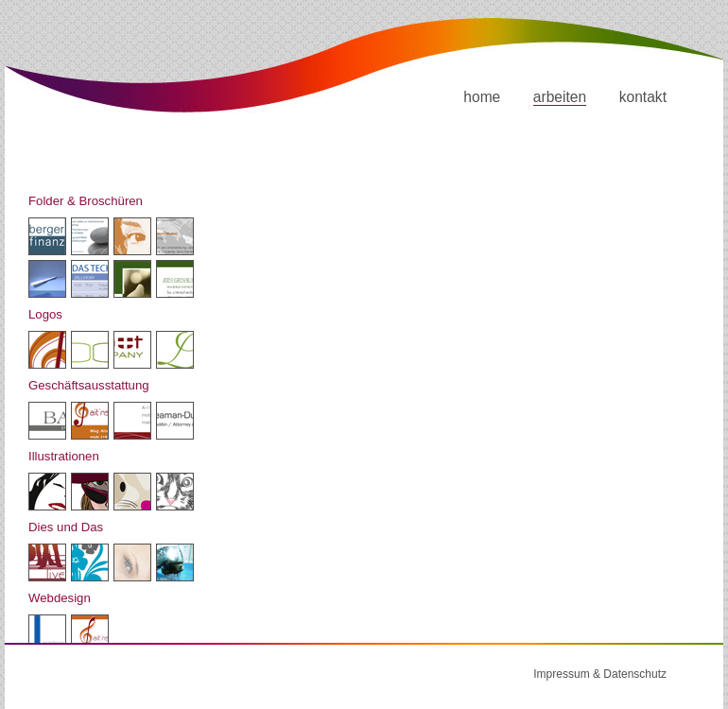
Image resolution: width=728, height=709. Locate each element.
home (482, 97)
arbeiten (560, 97)
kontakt (643, 97)
